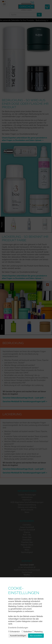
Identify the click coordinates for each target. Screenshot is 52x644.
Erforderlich (14, 632)
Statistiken (27, 632)
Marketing (37, 632)
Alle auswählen (36, 636)
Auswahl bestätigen (18, 636)
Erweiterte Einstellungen (18, 628)
